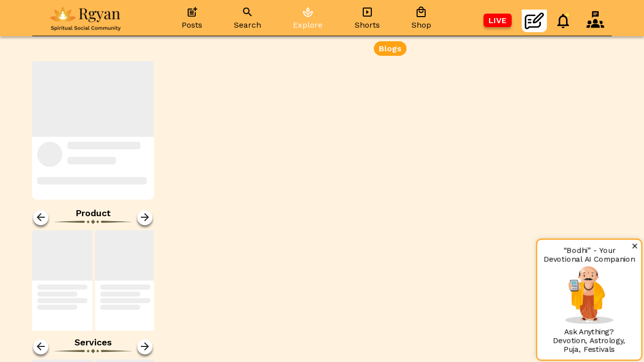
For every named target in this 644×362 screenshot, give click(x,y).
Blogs (390, 49)
